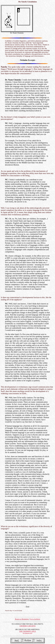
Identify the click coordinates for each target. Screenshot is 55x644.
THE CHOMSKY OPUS (27, 632)
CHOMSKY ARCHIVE (28, 626)
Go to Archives (35, 619)
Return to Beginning (22, 619)
